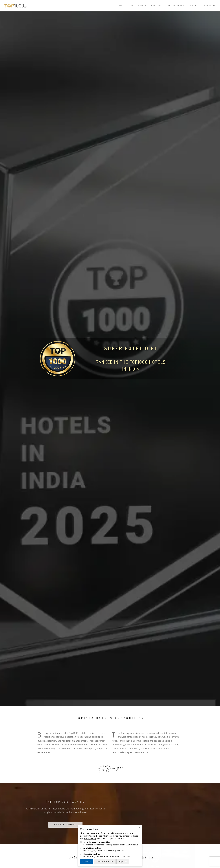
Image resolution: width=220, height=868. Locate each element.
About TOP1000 (137, 6)
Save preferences (105, 861)
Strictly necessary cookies (97, 842)
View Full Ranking (65, 825)
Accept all (87, 861)
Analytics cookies (92, 848)
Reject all (123, 861)
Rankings (194, 6)
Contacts (210, 6)
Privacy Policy (90, 838)
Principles (157, 6)
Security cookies (92, 854)
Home (121, 6)
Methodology (176, 6)
